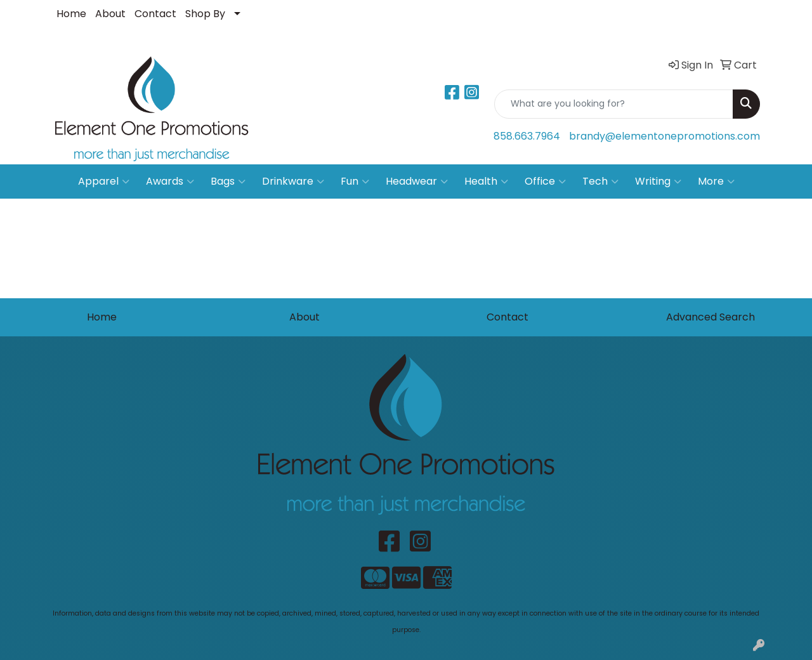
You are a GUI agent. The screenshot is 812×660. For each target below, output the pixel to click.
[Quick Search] (614, 104)
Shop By (205, 14)
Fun (355, 181)
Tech (600, 181)
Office (545, 181)
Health (486, 181)
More (716, 181)
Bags (228, 181)
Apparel (104, 181)
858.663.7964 (527, 136)
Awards (170, 181)
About (110, 14)
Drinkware (293, 181)
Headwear (417, 181)
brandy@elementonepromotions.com (665, 136)
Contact (155, 14)
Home (71, 14)
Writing (658, 181)
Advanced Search (710, 317)
